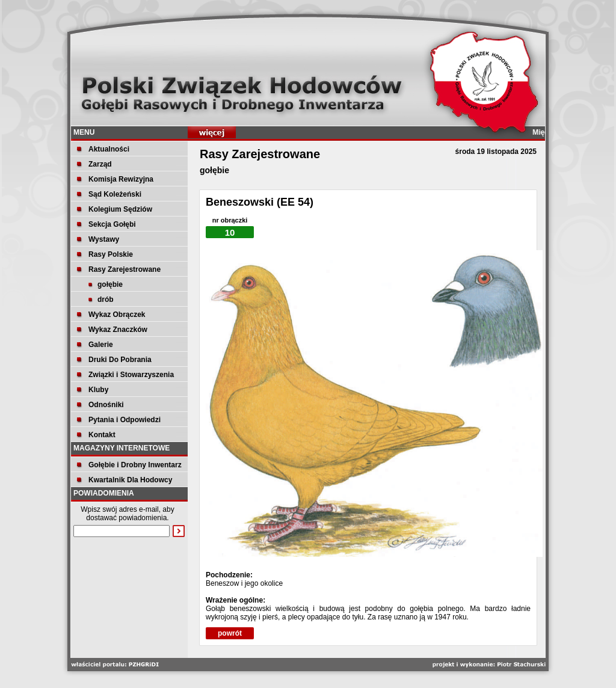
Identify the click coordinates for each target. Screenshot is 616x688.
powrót (230, 633)
